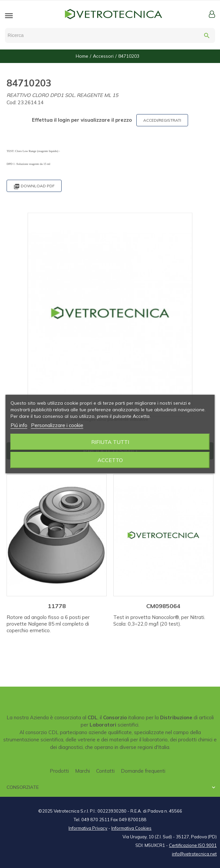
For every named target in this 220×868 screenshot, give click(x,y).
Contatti (105, 771)
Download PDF (34, 186)
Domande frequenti (143, 771)
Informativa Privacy (88, 828)
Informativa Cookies (131, 828)
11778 (57, 606)
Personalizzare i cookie (57, 425)
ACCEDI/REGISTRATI (162, 120)
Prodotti (59, 771)
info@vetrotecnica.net (194, 854)
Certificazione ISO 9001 (193, 845)
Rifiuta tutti (110, 442)
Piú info (19, 425)
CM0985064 (163, 606)
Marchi (82, 771)
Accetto (110, 460)
